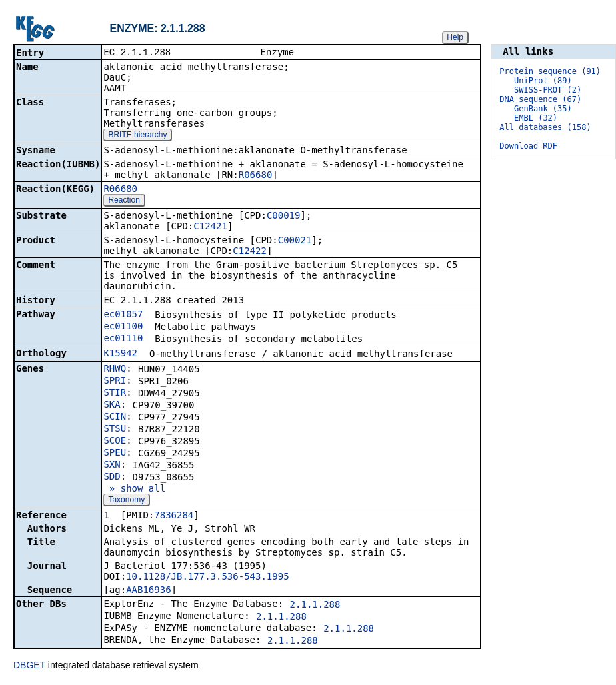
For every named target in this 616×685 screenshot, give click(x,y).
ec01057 (123, 315)
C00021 (295, 241)
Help (455, 37)
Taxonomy (126, 501)
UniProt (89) (543, 81)
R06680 (256, 176)
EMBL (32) (536, 118)
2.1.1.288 (315, 606)
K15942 (120, 354)
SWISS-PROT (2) (548, 90)
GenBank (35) (543, 109)
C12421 (210, 227)
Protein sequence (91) (550, 71)
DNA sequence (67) (540, 99)
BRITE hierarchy (137, 136)
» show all (134, 490)
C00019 (284, 217)
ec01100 (123, 327)
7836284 (174, 516)
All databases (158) (545, 127)
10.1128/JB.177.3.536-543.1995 (207, 578)
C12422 (250, 252)
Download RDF (528, 146)
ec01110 (123, 339)
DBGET (29, 666)
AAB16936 (148, 591)
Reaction (124, 201)
